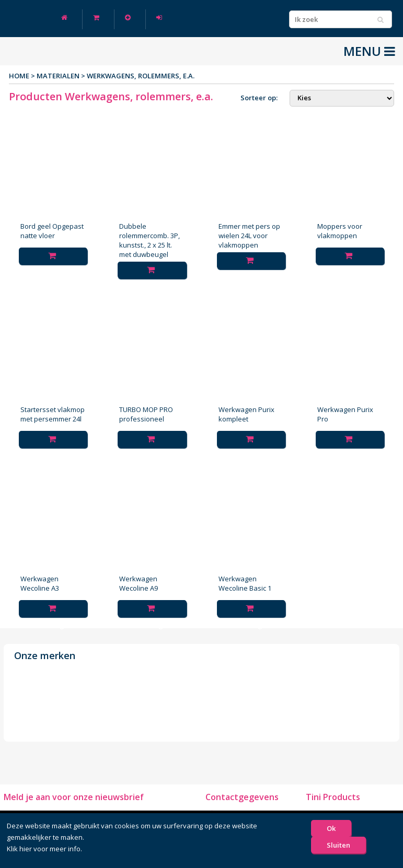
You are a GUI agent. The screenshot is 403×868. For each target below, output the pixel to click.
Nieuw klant (128, 17)
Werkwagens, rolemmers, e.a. (141, 76)
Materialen (58, 76)
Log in (159, 17)
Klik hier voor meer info (44, 849)
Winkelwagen (96, 17)
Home (64, 17)
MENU (369, 51)
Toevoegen (54, 258)
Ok (331, 828)
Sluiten (338, 845)
